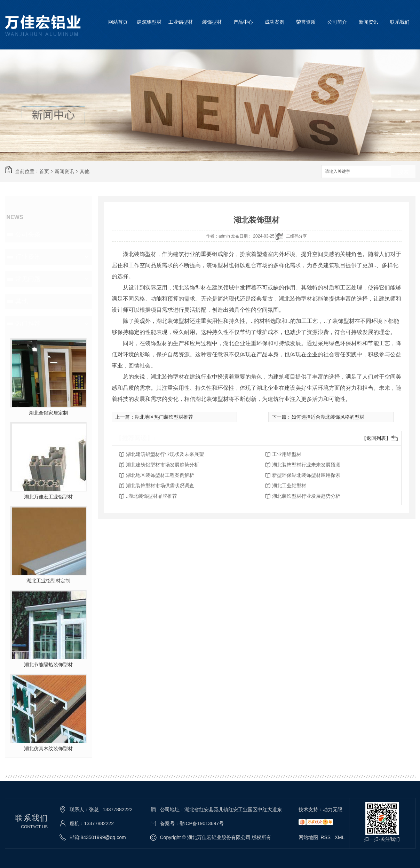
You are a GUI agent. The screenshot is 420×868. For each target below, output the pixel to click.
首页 (44, 171)
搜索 (403, 172)
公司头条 (28, 234)
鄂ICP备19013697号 (202, 823)
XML (340, 837)
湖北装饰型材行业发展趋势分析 (306, 496)
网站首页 (118, 22)
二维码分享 (296, 236)
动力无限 (333, 809)
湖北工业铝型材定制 (48, 581)
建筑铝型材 (149, 22)
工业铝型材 (181, 22)
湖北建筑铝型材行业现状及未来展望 (165, 454)
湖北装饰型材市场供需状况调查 (160, 486)
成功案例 (275, 22)
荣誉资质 (306, 22)
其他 (85, 171)
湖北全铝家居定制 (48, 413)
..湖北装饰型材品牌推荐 (152, 496)
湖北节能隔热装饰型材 (48, 665)
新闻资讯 (369, 22)
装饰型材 (212, 22)
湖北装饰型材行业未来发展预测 (306, 465)
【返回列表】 (376, 438)
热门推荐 (28, 324)
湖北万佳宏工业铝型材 (48, 497)
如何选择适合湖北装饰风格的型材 (328, 417)
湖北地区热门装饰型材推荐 (164, 417)
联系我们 (400, 22)
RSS (326, 837)
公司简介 (337, 22)
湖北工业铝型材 (289, 486)
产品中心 (243, 22)
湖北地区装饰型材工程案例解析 (160, 475)
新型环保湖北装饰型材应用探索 (306, 475)
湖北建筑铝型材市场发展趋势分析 (163, 465)
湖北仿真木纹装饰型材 (48, 749)
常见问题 (28, 279)
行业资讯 (28, 257)
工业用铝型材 (287, 454)
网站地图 (308, 837)
